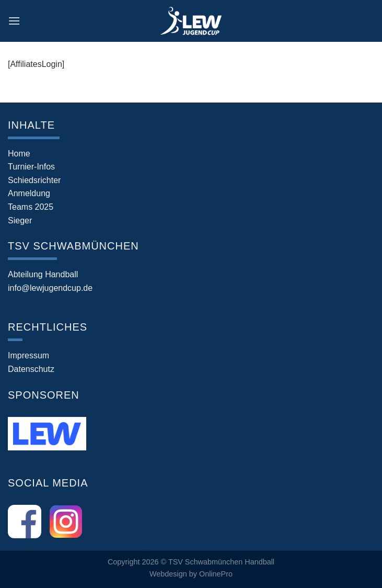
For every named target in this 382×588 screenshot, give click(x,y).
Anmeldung (29, 193)
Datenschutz (31, 369)
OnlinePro (216, 574)
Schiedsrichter (34, 180)
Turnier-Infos (31, 167)
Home (19, 154)
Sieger (20, 220)
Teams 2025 (31, 207)
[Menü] (14, 21)
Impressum (28, 355)
